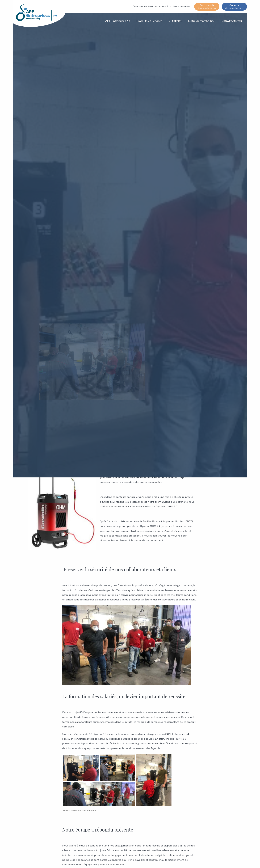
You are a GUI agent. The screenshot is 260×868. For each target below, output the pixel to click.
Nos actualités (232, 21)
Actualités (160, 335)
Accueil (144, 335)
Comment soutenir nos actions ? (150, 6)
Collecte (234, 7)
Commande (207, 7)
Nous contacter (182, 6)
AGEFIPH (177, 21)
